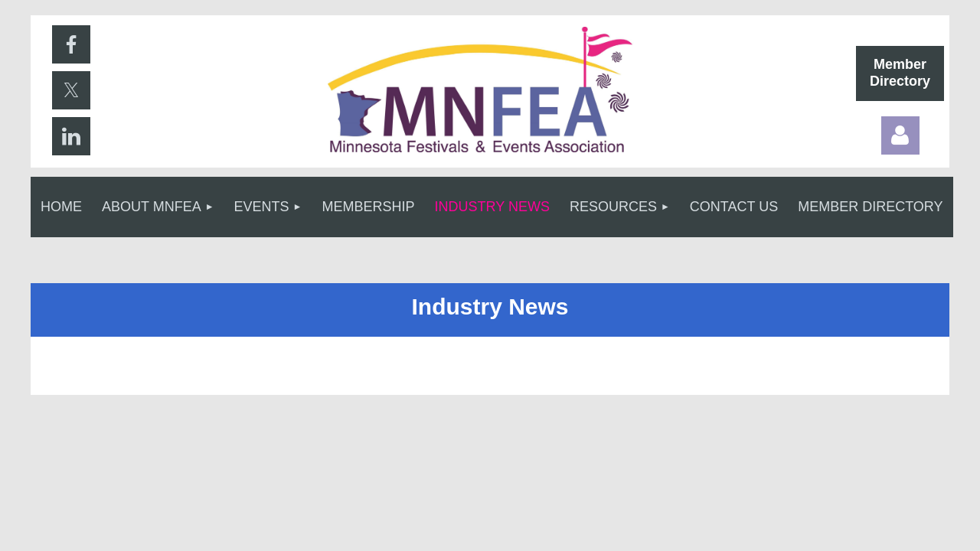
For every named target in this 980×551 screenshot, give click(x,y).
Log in (900, 135)
